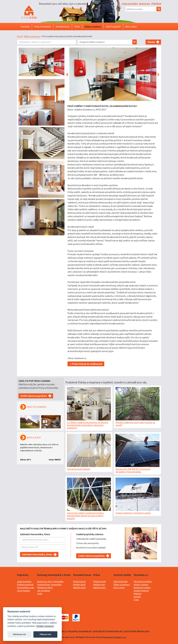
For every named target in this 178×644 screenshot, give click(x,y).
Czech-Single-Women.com (136, 631)
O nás (136, 600)
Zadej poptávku (130, 4)
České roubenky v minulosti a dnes (133, 513)
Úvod (19, 36)
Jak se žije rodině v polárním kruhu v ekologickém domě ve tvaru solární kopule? (85, 516)
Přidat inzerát (79, 581)
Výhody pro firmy (45, 588)
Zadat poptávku (24, 581)
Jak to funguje (23, 591)
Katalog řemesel (141, 591)
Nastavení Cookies (142, 588)
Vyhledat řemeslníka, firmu (37, 554)
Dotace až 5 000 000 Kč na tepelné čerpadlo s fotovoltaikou (133, 470)
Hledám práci (99, 584)
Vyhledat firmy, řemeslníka (49, 584)
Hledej (151, 42)
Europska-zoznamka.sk (80, 631)
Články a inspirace (32, 36)
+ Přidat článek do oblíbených (86, 364)
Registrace (145, 4)
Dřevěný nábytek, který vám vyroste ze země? (135, 424)
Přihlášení (156, 4)
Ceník (40, 594)
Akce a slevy (119, 588)
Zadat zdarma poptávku (91, 556)
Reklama (138, 594)
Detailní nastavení (45, 626)
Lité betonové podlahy (79, 469)
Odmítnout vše (19, 634)
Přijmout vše (45, 634)
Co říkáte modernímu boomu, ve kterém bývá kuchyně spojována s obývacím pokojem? (88, 425)
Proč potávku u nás (26, 588)
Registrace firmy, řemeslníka (50, 581)
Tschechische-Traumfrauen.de (107, 631)
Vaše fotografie (121, 581)
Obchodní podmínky (143, 581)
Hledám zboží (79, 584)
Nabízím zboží (79, 588)
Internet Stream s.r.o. (115, 637)
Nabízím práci (99, 588)
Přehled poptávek (25, 584)
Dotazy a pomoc (141, 584)
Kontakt (137, 597)
